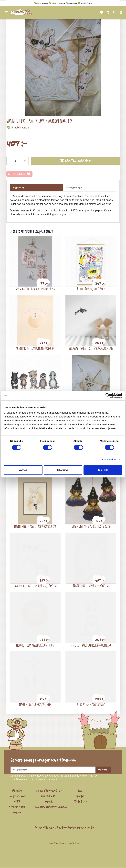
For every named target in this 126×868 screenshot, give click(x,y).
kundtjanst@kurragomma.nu (51, 807)
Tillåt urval (63, 470)
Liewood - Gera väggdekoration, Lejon (35, 645)
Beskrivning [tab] (19, 188)
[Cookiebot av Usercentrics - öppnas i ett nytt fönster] (108, 396)
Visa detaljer (109, 459)
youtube (89, 827)
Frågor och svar (17, 796)
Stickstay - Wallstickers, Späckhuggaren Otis (91, 348)
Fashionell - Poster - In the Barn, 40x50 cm (35, 586)
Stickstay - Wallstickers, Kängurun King (91, 645)
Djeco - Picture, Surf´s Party (91, 289)
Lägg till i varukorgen (75, 161)
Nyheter (80, 796)
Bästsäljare (80, 801)
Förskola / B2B (17, 807)
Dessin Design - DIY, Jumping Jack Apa (91, 526)
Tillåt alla (103, 470)
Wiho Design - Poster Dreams (91, 704)
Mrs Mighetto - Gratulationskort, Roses (35, 289)
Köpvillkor (17, 791)
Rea (80, 791)
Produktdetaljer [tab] (74, 188)
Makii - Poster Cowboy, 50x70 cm (35, 704)
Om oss (17, 812)
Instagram (74, 827)
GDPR (17, 801)
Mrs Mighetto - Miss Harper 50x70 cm (91, 586)
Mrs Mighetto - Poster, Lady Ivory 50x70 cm (35, 526)
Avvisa (23, 470)
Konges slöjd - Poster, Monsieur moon (35, 348)
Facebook (62, 827)
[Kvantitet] (17, 161)
